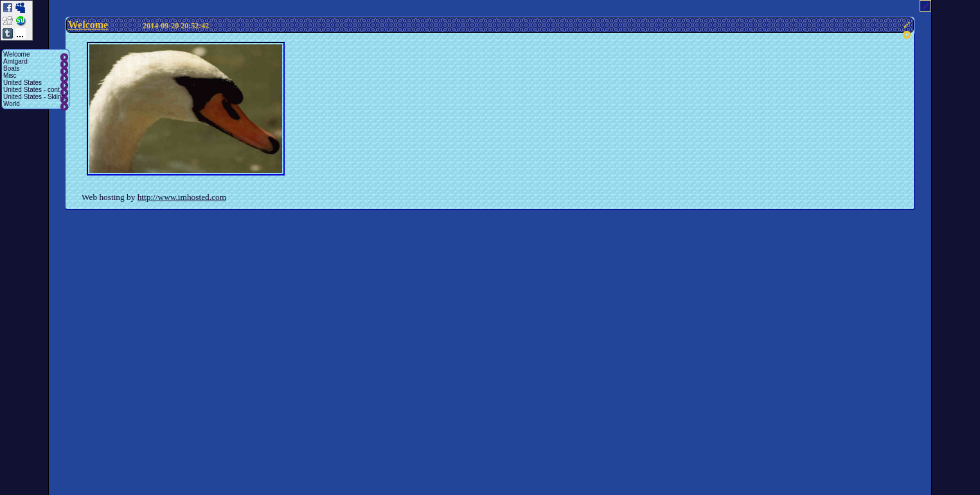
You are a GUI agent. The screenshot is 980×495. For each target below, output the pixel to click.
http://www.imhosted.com (182, 197)
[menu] (35, 79)
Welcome (88, 25)
